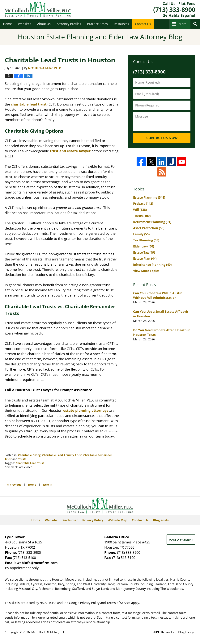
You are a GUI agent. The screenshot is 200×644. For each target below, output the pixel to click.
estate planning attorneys (86, 410)
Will (140, 210)
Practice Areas (97, 24)
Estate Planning (149, 197)
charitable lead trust (29, 104)
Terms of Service (119, 603)
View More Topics (146, 271)
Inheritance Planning (152, 265)
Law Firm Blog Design (174, 632)
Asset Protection (149, 228)
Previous (14, 484)
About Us (44, 24)
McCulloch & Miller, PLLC (49, 632)
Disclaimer (70, 520)
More (183, 24)
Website (51, 520)
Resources (121, 24)
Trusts (22, 459)
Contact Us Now (162, 138)
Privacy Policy (93, 520)
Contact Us (143, 24)
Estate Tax (144, 252)
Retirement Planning (152, 222)
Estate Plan (145, 259)
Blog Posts (161, 520)
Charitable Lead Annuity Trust (62, 455)
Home (7, 24)
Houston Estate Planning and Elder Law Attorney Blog (38, 10)
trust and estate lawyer (70, 151)
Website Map (117, 520)
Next (48, 484)
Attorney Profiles (69, 24)
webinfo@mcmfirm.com (37, 563)
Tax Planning (146, 240)
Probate (143, 204)
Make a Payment (181, 540)
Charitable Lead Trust (30, 463)
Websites (25, 24)
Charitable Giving (29, 455)
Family (141, 234)
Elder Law (144, 246)
